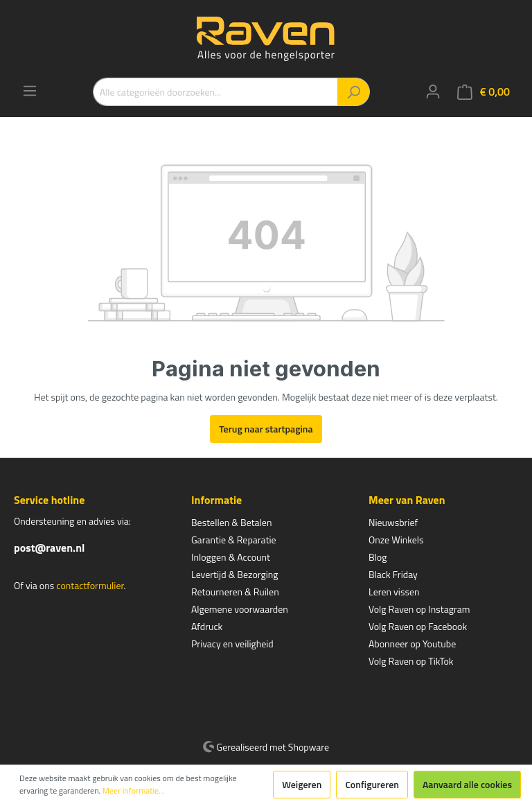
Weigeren (302, 784)
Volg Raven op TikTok (411, 661)
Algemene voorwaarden (240, 609)
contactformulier (90, 585)
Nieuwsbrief (393, 522)
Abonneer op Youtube (412, 644)
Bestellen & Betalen (231, 522)
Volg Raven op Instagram (419, 609)
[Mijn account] (433, 91)
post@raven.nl (49, 548)
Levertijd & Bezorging (235, 574)
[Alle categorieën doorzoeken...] (215, 92)
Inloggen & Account (231, 557)
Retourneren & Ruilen (235, 592)
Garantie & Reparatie (234, 540)
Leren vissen (394, 592)
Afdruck (207, 626)
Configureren (372, 784)
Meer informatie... (133, 791)
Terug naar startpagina (266, 429)
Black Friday (393, 574)
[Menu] (30, 91)
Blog (378, 557)
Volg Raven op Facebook (418, 626)
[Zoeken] (354, 92)
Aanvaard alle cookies (467, 784)
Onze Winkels (396, 540)
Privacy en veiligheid (232, 644)
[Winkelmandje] (484, 92)
